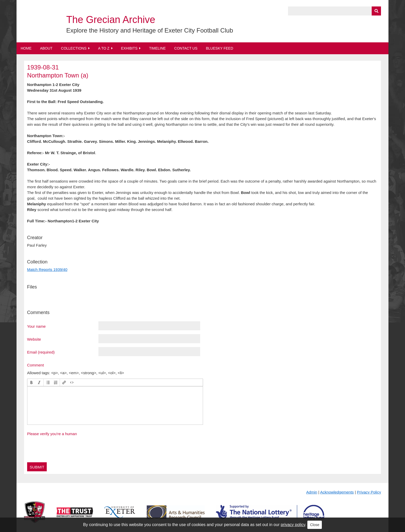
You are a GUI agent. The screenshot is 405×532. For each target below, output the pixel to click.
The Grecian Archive (111, 20)
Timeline (157, 48)
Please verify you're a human (52, 434)
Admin (312, 492)
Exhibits (129, 48)
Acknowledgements (337, 492)
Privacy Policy (369, 492)
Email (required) (41, 352)
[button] (32, 382)
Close (315, 525)
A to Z (104, 48)
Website (34, 339)
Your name (36, 326)
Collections (74, 48)
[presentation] (32, 382)
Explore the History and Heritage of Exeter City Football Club (150, 30)
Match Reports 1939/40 (47, 269)
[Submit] (376, 11)
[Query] (334, 11)
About (46, 48)
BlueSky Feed (220, 48)
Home (26, 48)
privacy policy (293, 525)
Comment (36, 365)
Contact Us (186, 48)
